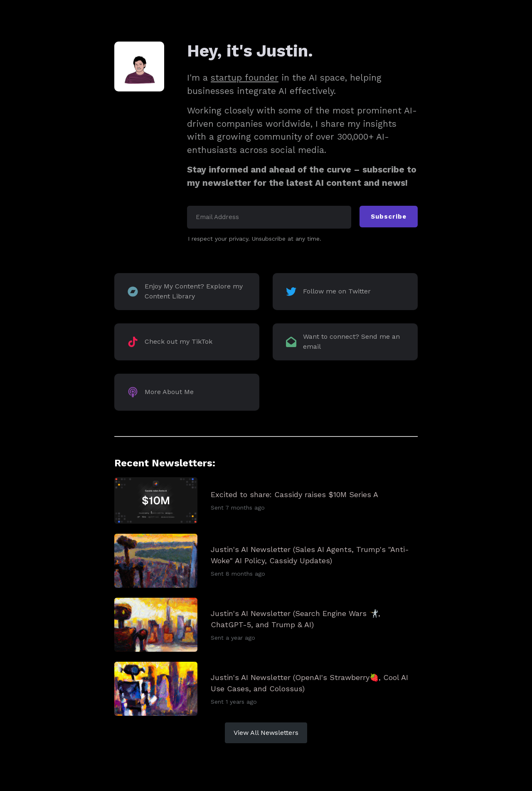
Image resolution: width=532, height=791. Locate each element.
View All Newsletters (266, 733)
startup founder (245, 78)
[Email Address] (269, 217)
